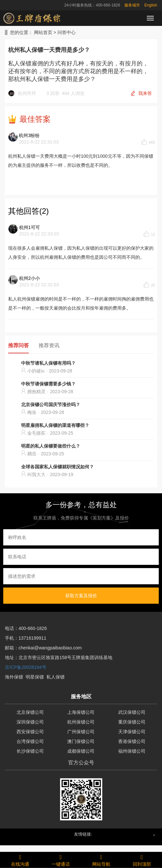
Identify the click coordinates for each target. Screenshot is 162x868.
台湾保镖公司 (30, 741)
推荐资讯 (49, 345)
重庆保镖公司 (132, 722)
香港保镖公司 (132, 741)
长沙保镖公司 (30, 751)
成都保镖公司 (81, 751)
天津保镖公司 (132, 732)
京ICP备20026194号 (26, 667)
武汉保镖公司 (132, 712)
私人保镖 (56, 677)
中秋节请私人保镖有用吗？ (48, 363)
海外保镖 (14, 677)
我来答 (145, 93)
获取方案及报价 (81, 596)
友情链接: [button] (83, 834)
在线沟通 (20, 860)
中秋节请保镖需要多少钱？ (48, 384)
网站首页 (43, 32)
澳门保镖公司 (81, 741)
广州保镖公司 (81, 732)
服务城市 (132, 5)
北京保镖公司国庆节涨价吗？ (51, 405)
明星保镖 (35, 677)
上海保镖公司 (81, 712)
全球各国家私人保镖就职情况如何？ (57, 467)
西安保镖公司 (30, 732)
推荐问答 (19, 345)
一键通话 (61, 860)
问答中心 (67, 32)
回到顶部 (142, 860)
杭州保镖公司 (81, 722)
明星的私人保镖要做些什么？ (51, 446)
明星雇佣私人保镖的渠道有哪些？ (55, 425)
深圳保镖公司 (30, 722)
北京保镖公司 (30, 712)
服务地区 (81, 697)
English (151, 5)
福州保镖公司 (132, 751)
